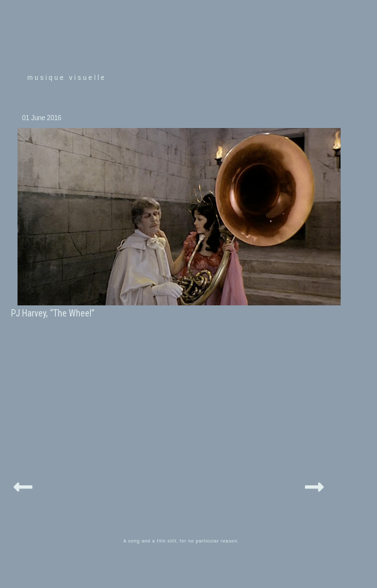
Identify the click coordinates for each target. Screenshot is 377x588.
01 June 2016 (42, 118)
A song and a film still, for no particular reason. (181, 541)
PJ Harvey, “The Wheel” (53, 313)
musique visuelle (67, 78)
